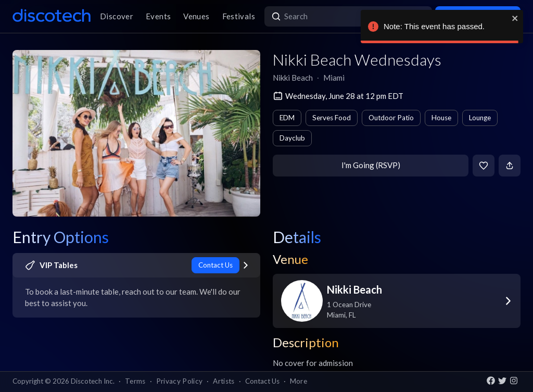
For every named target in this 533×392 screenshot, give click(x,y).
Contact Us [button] (262, 381)
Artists (224, 381)
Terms (135, 381)
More (299, 381)
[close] (515, 18)
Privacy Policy (180, 381)
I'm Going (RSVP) (371, 165)
